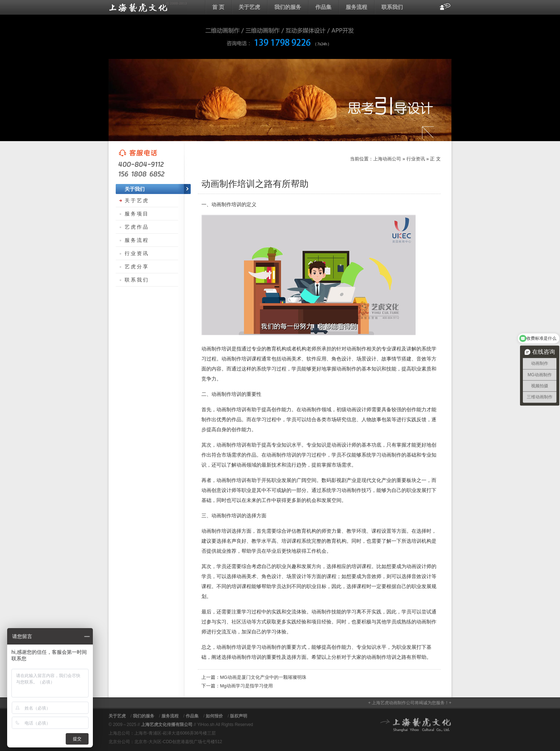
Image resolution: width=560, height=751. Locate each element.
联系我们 (392, 7)
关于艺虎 (249, 7)
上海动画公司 (148, 7)
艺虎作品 (137, 227)
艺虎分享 (137, 267)
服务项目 (137, 214)
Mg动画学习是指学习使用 (246, 686)
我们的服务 (288, 7)
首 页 (218, 7)
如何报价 (214, 716)
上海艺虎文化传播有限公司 (167, 725)
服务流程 (356, 7)
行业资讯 (416, 159)
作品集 (323, 7)
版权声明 (239, 716)
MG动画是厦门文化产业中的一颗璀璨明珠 (263, 677)
